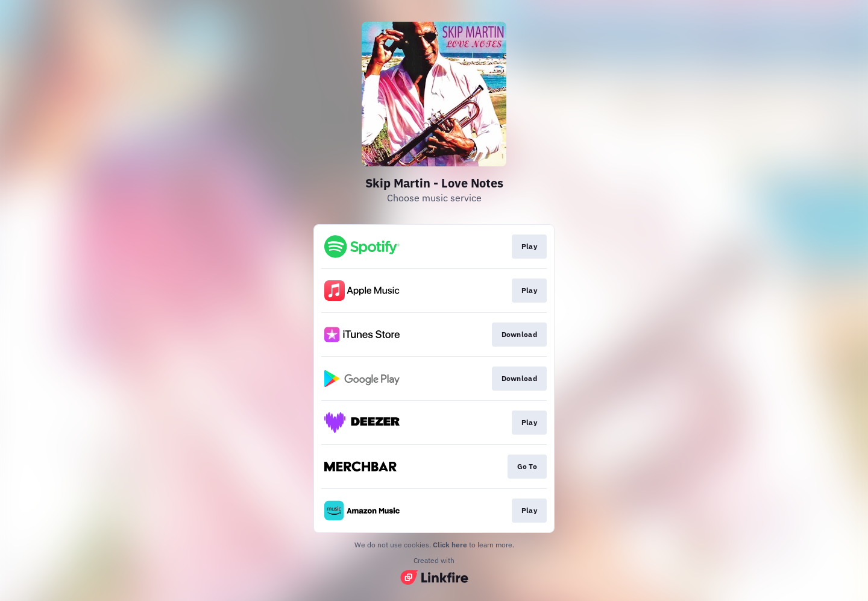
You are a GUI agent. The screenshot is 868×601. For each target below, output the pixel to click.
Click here (450, 545)
